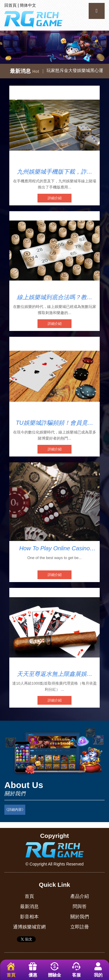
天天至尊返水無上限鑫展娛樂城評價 (55, 674)
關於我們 (80, 917)
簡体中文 (28, 5)
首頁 (29, 896)
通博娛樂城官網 (29, 927)
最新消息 (29, 906)
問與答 (80, 906)
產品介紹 (80, 896)
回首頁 (10, 5)
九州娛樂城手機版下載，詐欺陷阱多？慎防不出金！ (55, 172)
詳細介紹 (55, 198)
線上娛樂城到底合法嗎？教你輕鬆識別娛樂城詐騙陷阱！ (55, 297)
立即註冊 (80, 927)
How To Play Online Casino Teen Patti (54, 549)
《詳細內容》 (15, 810)
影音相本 (29, 917)
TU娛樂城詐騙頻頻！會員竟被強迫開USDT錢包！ (54, 423)
